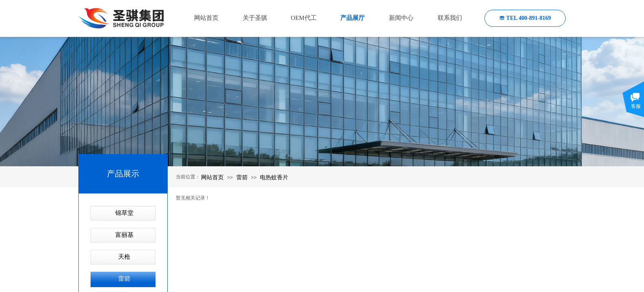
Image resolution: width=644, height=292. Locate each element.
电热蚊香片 (274, 177)
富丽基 (124, 235)
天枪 (124, 257)
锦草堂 (124, 213)
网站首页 (212, 177)
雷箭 (242, 177)
